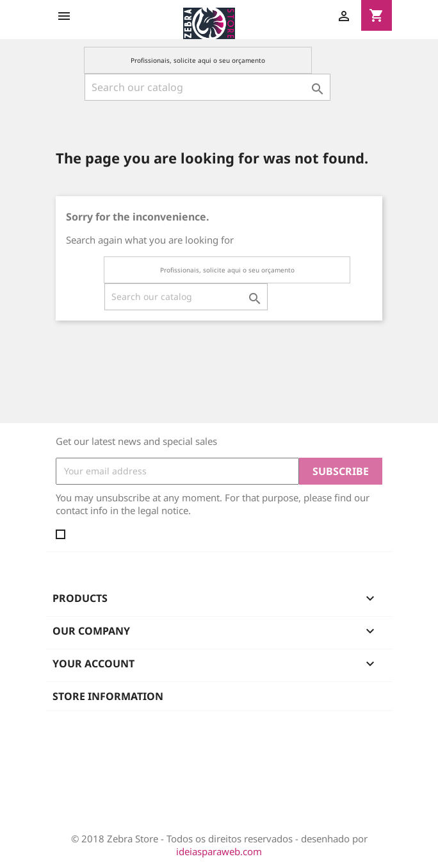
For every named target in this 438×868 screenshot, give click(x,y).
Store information (108, 696)
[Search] (207, 87)
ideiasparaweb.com (219, 851)
